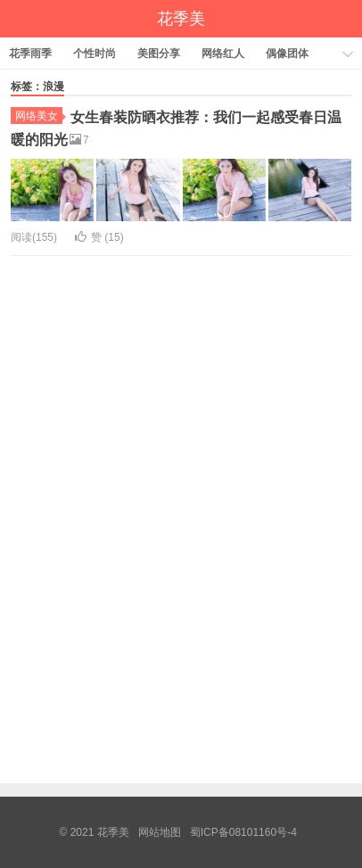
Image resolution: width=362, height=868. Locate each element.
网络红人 (223, 54)
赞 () (99, 237)
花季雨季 (30, 54)
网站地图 (160, 832)
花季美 (181, 19)
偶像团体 (287, 54)
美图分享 (159, 54)
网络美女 (39, 116)
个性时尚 (95, 54)
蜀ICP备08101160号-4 (243, 832)
